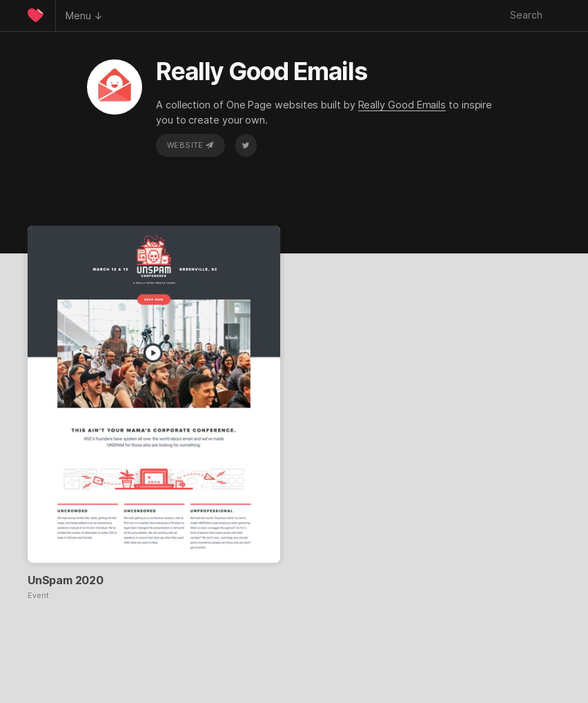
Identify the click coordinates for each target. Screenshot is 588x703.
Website (190, 145)
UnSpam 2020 (66, 580)
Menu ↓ (84, 16)
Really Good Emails (402, 105)
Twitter (246, 145)
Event (38, 596)
